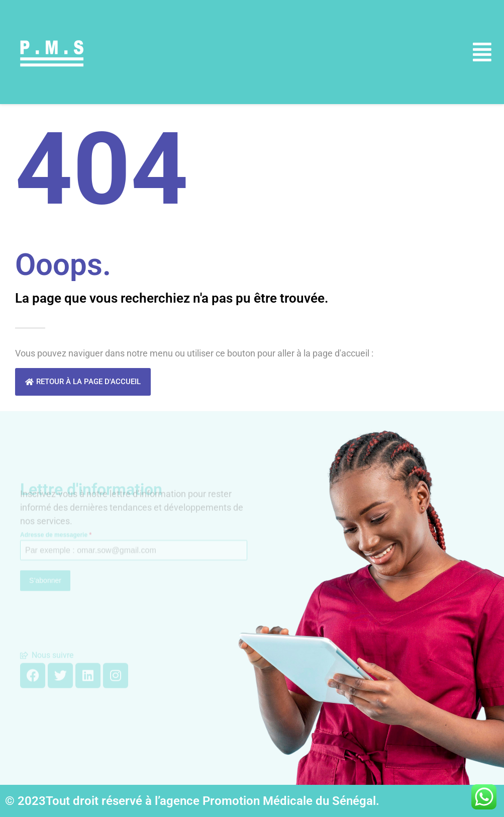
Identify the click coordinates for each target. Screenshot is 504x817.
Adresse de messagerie (56, 523)
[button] (482, 52)
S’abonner (45, 569)
